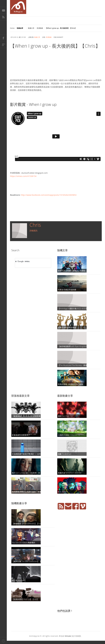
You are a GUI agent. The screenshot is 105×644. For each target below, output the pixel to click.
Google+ (3, 45)
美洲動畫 (40, 28)
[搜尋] (30, 262)
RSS (3, 17)
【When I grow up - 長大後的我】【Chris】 (55, 46)
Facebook (3, 38)
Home (12, 28)
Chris (35, 225)
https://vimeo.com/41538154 (23, 176)
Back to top (3, 641)
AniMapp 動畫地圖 (18, 7)
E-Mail (3, 10)
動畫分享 (31, 28)
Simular (68, 636)
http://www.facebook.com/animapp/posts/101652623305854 (49, 195)
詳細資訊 (34, 231)
